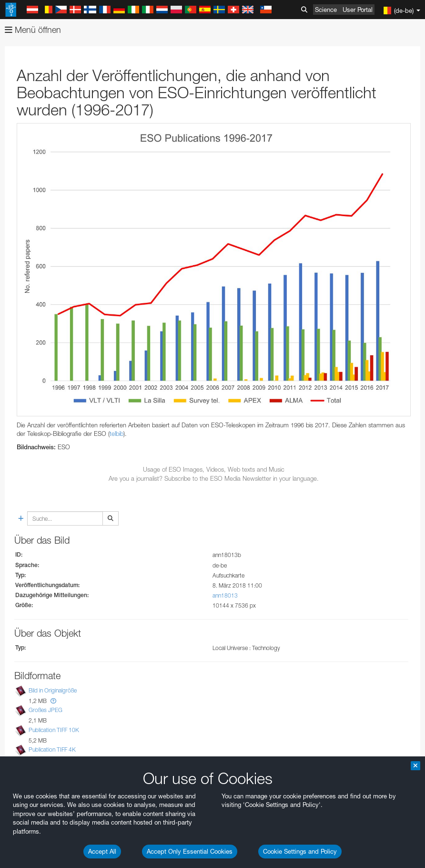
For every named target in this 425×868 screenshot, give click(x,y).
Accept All (102, 851)
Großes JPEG (46, 710)
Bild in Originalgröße (53, 690)
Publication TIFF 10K (54, 730)
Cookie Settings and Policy (300, 851)
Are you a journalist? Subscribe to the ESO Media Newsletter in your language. (214, 478)
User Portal (358, 10)
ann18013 (225, 595)
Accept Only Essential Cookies (190, 851)
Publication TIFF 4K (52, 749)
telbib (116, 434)
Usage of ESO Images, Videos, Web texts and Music (214, 469)
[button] (53, 701)
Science (326, 10)
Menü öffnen (33, 30)
